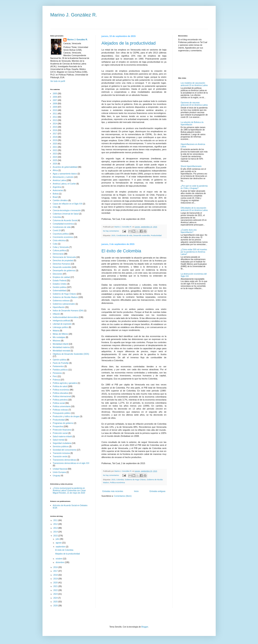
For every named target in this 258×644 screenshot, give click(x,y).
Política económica (117, 483)
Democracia (58, 254)
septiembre (61, 547)
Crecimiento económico (63, 237)
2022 (55, 150)
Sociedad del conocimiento (65, 450)
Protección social (60, 433)
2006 (55, 97)
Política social (59, 403)
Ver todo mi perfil (58, 81)
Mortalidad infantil (60, 344)
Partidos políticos (60, 370)
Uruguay (56, 476)
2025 (55, 160)
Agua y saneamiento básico (65, 174)
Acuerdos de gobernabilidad (65, 167)
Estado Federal (59, 281)
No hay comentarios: (111, 231)
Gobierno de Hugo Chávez (135, 480)
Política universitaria (61, 406)
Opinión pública (60, 360)
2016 (55, 130)
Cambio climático (60, 200)
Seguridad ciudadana (62, 443)
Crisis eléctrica (59, 240)
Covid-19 (57, 230)
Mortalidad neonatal (61, 351)
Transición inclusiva (61, 453)
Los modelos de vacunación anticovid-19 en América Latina (194, 84)
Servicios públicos (61, 447)
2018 (55, 137)
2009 (55, 107)
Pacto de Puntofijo (61, 363)
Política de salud (60, 386)
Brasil (55, 197)
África (55, 170)
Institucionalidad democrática (65, 317)
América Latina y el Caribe (64, 184)
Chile (55, 207)
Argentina (57, 187)
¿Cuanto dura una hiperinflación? (189, 231)
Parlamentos (58, 366)
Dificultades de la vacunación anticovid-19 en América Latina (194, 209)
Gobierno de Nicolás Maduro (65, 297)
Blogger (145, 627)
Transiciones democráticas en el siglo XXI (71, 463)
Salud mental (58, 440)
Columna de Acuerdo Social (65, 220)
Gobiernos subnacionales (64, 304)
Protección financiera (62, 430)
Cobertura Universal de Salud (66, 214)
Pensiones (57, 373)
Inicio (136, 491)
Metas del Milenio (60, 334)
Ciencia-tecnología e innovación (67, 210)
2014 (55, 124)
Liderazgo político (60, 327)
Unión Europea (59, 472)
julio (58, 539)
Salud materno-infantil (62, 437)
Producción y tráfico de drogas (66, 416)
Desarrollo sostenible (141, 235)
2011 (55, 114)
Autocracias (58, 190)
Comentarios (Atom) (123, 496)
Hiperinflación (59, 307)
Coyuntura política (61, 234)
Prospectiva (58, 426)
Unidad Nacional (60, 469)
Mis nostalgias (59, 337)
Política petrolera (60, 400)
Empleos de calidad (61, 277)
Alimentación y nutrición (63, 177)
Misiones (57, 341)
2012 (55, 117)
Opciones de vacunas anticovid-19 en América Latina (194, 104)
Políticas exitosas (60, 410)
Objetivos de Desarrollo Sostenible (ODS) (71, 354)
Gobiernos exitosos (61, 301)
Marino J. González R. (74, 15)
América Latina (59, 180)
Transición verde (60, 457)
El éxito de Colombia (121, 251)
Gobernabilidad (59, 291)
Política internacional (62, 396)
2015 (113, 235)
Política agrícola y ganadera (65, 383)
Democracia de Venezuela (64, 257)
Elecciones (57, 274)
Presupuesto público (62, 413)
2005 (55, 94)
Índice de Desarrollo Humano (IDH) (68, 311)
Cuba (55, 244)
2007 (55, 100)
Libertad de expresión (62, 324)
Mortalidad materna (61, 347)
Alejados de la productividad (129, 43)
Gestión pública (60, 287)
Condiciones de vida (124, 235)
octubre (59, 559)
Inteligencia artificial (61, 321)
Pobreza (56, 380)
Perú (55, 376)
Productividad (156, 235)
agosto (59, 543)
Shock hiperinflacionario (191, 166)
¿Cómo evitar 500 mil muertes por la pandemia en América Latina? (194, 252)
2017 (55, 134)
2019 (55, 140)
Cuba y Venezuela (61, 247)
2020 (55, 144)
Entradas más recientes (113, 491)
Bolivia (56, 194)
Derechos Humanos (61, 264)
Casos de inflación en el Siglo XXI (68, 204)
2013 (55, 120)
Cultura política (59, 251)
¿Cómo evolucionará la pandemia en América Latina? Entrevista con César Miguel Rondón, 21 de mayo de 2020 (69, 491)
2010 (55, 110)
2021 (55, 147)
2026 (55, 164)
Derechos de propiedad (63, 261)
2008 (55, 104)
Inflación (56, 314)
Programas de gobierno (63, 423)
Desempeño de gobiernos (64, 271)
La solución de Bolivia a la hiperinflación (192, 123)
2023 (55, 154)
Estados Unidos (60, 284)
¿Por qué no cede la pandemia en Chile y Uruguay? (194, 187)
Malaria (56, 331)
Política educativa (60, 393)
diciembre (60, 562)
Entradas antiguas (158, 491)
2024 (55, 157)
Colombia (120, 480)
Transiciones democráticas (64, 460)
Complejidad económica (63, 224)
